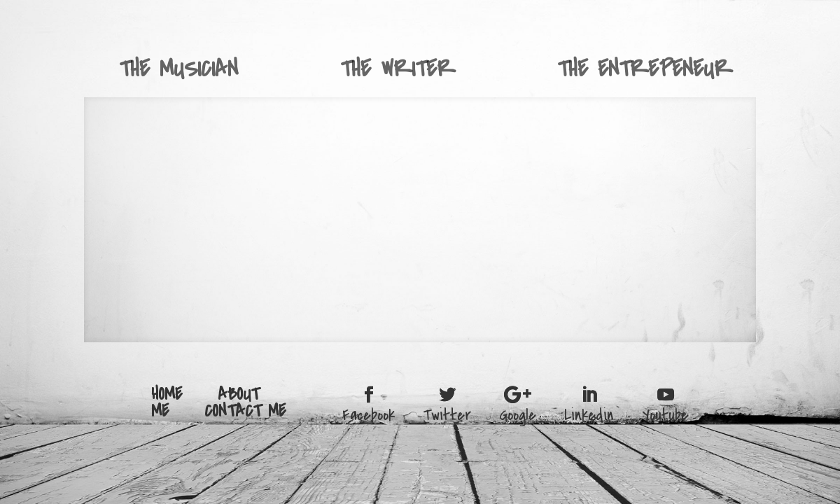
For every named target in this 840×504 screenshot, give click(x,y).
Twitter (447, 414)
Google (518, 414)
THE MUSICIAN (178, 69)
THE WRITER (398, 69)
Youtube (665, 414)
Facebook (369, 414)
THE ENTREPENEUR (645, 69)
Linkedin (589, 414)
